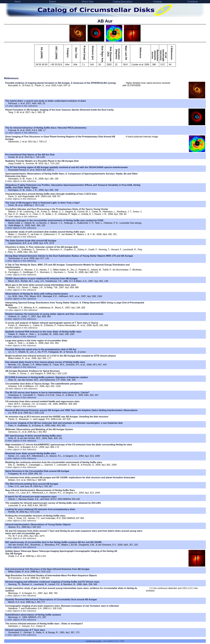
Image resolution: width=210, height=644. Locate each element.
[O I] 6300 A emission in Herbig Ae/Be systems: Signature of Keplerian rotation (47, 377)
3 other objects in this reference (21, 237)
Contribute (193, 2)
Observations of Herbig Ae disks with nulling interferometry (37, 294)
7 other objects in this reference (21, 398)
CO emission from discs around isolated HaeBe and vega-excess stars (42, 401)
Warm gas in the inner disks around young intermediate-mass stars (41, 285)
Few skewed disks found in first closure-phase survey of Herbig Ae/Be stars (45, 362)
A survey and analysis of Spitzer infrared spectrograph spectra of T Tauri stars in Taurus (52, 323)
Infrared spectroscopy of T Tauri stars (25, 630)
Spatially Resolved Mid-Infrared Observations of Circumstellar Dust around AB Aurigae (51, 600)
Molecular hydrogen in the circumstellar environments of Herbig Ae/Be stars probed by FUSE (54, 220)
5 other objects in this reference (21, 228)
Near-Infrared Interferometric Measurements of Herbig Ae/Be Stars (40, 490)
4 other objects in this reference (21, 199)
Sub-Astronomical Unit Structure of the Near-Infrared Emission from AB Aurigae (47, 569)
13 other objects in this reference (21, 106)
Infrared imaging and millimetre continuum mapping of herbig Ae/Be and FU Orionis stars (52, 582)
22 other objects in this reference (21, 310)
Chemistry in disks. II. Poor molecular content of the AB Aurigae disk (41, 247)
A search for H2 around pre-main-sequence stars (31, 497)
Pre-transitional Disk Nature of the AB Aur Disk (30, 155)
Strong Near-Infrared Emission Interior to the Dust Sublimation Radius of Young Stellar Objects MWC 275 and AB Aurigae (69, 256)
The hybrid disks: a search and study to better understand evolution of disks (46, 101)
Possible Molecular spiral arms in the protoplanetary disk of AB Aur (41, 349)
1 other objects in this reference (21, 261)
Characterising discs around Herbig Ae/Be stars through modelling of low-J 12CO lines (51, 194)
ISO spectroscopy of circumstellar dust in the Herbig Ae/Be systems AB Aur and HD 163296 (53, 542)
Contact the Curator (93, 641)
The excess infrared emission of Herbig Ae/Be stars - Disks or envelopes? (44, 624)
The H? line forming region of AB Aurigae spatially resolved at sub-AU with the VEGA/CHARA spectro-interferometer (67, 167)
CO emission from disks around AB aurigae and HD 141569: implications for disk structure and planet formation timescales (70, 478)
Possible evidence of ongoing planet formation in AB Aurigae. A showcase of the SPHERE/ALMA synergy (61, 83)
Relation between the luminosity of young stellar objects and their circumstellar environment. (54, 314)
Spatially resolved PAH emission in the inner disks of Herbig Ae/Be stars (43, 332)
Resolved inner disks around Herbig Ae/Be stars (31, 453)
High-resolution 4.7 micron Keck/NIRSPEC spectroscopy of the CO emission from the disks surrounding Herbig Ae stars (69, 445)
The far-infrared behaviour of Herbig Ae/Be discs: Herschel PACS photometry (46, 128)
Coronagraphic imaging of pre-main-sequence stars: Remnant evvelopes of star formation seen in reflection (62, 606)
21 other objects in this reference (21, 328)
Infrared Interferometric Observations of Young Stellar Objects (38, 525)
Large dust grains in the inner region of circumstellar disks (36, 341)
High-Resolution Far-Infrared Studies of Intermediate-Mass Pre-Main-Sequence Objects (51, 575)
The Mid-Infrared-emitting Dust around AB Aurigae (32, 484)
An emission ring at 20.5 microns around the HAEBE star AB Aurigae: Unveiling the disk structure (57, 417)
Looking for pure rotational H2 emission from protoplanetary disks (40, 509)
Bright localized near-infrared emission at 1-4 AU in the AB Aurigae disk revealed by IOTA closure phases (61, 356)
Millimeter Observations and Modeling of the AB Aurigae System (39, 429)
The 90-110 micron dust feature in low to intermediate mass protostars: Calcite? (47, 393)
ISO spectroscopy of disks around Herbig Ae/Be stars (33, 436)
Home (18, 2)
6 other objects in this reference (21, 181)
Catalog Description (123, 2)
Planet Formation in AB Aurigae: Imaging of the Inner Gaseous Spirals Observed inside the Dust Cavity (59, 110)
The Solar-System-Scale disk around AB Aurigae (31, 241)
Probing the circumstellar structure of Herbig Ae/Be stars (35, 516)
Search (52, 2)
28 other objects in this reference (21, 389)
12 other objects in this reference (21, 133)
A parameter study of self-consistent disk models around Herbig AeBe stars (45, 232)
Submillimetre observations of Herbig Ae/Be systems (33, 615)
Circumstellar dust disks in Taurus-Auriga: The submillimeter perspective (44, 384)
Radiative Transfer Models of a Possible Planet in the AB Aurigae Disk (42, 161)
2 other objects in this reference (21, 290)
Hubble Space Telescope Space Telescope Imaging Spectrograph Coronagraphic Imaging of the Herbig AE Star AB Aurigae (61, 552)
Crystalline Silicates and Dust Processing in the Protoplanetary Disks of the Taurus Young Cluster (57, 209)
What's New (88, 2)
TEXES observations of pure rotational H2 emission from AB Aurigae (41, 279)
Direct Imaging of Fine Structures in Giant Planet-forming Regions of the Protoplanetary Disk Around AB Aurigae (60, 138)
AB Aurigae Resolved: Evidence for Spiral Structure (32, 371)
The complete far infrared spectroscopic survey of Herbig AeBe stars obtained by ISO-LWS (53, 503)
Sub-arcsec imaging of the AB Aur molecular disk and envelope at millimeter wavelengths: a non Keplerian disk (64, 423)
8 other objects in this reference (21, 319)
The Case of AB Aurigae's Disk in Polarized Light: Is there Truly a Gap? (43, 203)
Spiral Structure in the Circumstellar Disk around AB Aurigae (37, 471)
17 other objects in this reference (21, 217)
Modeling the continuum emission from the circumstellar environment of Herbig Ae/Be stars (54, 462)
